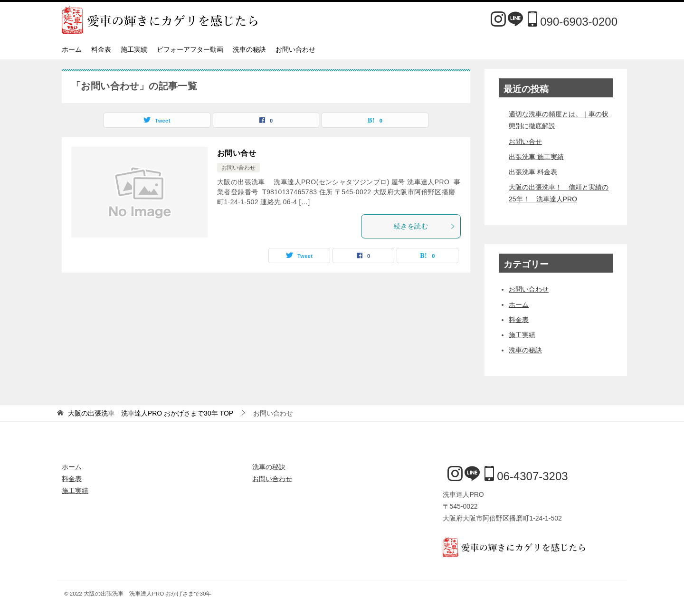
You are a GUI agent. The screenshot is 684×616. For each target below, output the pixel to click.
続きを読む (425, 226)
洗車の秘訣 (249, 49)
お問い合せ (237, 153)
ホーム (72, 49)
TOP (151, 413)
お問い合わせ (295, 49)
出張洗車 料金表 (533, 172)
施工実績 (134, 49)
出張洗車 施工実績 (536, 157)
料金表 (101, 49)
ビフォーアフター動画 (190, 49)
